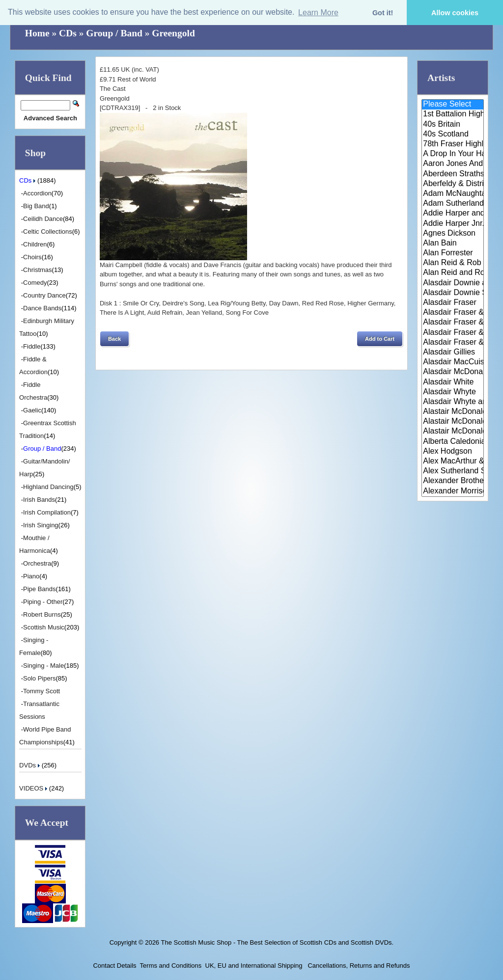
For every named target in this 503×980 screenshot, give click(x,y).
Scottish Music (44, 627)
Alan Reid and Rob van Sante (453, 273)
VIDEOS (34, 788)
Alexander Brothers (453, 481)
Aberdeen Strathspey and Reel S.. (453, 174)
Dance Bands (42, 308)
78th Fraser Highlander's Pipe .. (453, 144)
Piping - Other (43, 602)
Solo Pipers (39, 678)
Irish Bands (39, 500)
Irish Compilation (47, 512)
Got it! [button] (383, 13)
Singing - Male (43, 666)
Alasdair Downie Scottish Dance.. (453, 293)
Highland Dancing (48, 487)
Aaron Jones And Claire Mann (453, 164)
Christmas (38, 270)
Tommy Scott (42, 691)
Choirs (32, 257)
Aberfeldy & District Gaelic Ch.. (453, 184)
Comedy (35, 283)
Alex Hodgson (453, 452)
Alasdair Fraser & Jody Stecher (453, 313)
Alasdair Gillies (453, 353)
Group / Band (114, 33)
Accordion (37, 193)
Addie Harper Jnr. (453, 224)
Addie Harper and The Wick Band (453, 214)
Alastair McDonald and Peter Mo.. (453, 422)
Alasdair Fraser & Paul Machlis (453, 343)
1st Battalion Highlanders (453, 114)
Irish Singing (41, 525)
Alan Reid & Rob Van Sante (453, 263)
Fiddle (32, 346)
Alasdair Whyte (453, 392)
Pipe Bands (40, 589)
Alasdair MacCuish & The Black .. (453, 362)
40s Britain (453, 125)
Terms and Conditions (171, 966)
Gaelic (32, 410)
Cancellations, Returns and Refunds (358, 966)
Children (35, 244)
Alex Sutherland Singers (453, 471)
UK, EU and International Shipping (254, 966)
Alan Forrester (453, 253)
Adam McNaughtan (453, 194)
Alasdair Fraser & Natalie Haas (453, 333)
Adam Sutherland (453, 204)
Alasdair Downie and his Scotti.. (453, 283)
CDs (68, 33)
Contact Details (114, 966)
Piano (31, 576)
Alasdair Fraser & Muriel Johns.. (453, 323)
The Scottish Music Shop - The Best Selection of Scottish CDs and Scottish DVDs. (277, 942)
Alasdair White (453, 382)
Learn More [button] (318, 13)
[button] (114, 339)
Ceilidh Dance (43, 219)
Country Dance (44, 295)
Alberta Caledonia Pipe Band (453, 442)
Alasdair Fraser (453, 303)
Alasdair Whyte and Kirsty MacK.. (453, 402)
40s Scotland (453, 135)
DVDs (30, 765)
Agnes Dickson (453, 234)
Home (37, 33)
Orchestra (37, 563)
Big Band (36, 206)
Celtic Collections (48, 231)
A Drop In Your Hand (453, 154)
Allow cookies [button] (455, 13)
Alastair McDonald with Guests (453, 432)
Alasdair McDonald (453, 372)
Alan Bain (453, 244)
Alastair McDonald (453, 412)
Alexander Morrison (453, 491)
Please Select (453, 105)
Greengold (173, 33)
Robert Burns (42, 614)
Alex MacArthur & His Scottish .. (453, 462)
